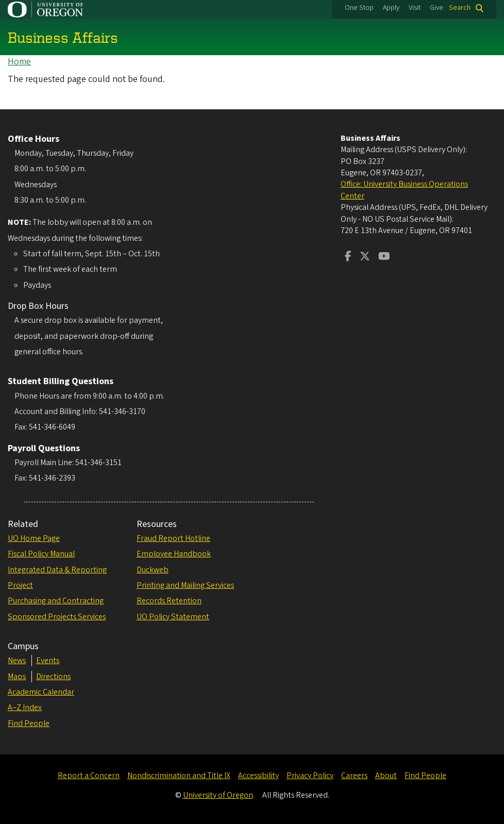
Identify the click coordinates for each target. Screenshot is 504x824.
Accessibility (258, 776)
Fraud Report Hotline (173, 538)
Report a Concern (89, 776)
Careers (354, 776)
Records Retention (169, 601)
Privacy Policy (310, 776)
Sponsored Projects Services (57, 617)
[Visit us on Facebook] (348, 257)
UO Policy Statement (173, 617)
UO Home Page (34, 538)
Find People (29, 723)
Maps (17, 677)
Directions (53, 677)
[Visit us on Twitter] (365, 257)
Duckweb (153, 570)
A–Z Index (25, 707)
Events (48, 661)
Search (460, 8)
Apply (391, 8)
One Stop (359, 8)
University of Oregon (218, 795)
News (17, 661)
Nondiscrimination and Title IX (179, 776)
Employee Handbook (174, 554)
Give (436, 8)
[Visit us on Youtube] (384, 257)
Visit (415, 8)
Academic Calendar (41, 692)
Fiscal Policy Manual (41, 554)
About (386, 776)
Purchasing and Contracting (56, 601)
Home (19, 62)
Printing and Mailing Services (185, 585)
